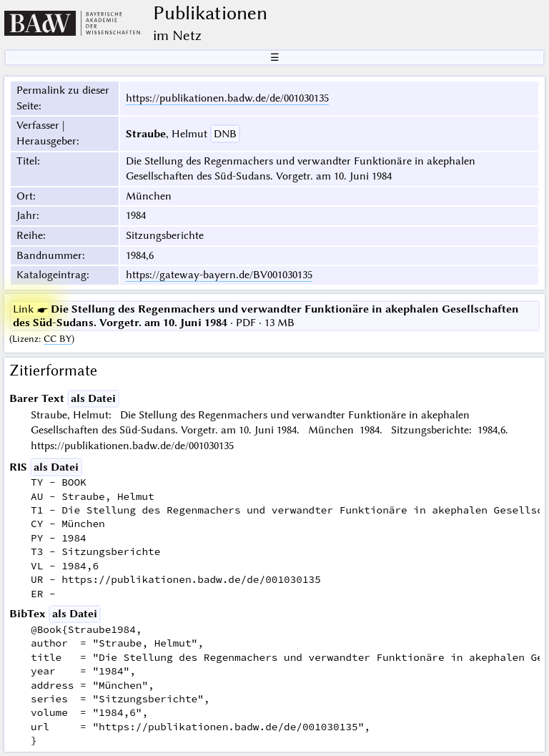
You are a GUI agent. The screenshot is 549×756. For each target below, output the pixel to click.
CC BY (58, 339)
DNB (225, 134)
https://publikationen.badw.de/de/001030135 (227, 98)
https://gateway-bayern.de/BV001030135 (219, 275)
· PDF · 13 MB (266, 315)
